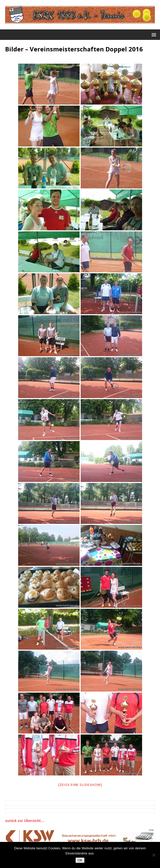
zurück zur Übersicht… (25, 821)
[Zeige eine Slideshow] (80, 785)
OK (80, 860)
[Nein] (154, 855)
